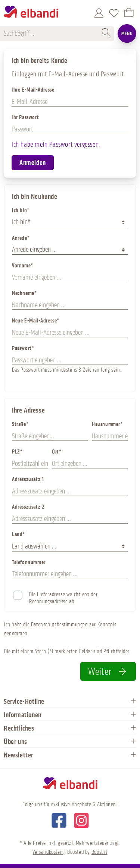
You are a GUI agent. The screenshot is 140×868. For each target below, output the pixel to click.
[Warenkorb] (129, 13)
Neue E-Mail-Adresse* (36, 321)
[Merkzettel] (114, 13)
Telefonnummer (29, 562)
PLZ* (17, 452)
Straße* (20, 424)
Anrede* (21, 238)
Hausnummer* (107, 424)
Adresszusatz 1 (28, 479)
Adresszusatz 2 (28, 507)
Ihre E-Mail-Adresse (33, 90)
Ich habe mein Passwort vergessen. (56, 144)
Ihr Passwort (25, 117)
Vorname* (23, 266)
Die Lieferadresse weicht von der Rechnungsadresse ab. (63, 598)
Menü (127, 33)
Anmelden (33, 163)
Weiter (108, 672)
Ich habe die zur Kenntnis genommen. (60, 629)
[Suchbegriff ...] (52, 34)
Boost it (99, 852)
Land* (18, 535)
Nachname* (24, 293)
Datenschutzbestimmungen (60, 625)
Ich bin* (21, 211)
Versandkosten (48, 852)
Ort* (57, 452)
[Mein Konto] (99, 13)
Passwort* (23, 348)
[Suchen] (106, 34)
